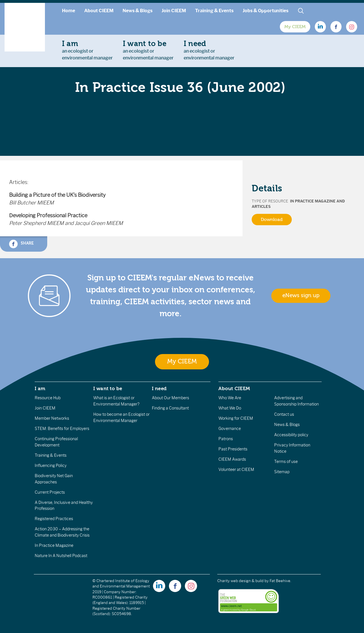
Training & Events (214, 11)
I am (40, 388)
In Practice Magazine (54, 545)
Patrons (226, 439)
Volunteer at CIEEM (236, 469)
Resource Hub (48, 398)
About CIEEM (99, 11)
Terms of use (286, 462)
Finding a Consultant (170, 408)
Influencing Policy (51, 466)
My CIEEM (295, 27)
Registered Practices (54, 519)
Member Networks (52, 418)
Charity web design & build (240, 581)
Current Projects (50, 492)
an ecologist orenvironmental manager (87, 50)
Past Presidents (233, 449)
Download (272, 220)
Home (69, 11)
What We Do (230, 408)
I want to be (108, 388)
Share (21, 244)
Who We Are (230, 398)
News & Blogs (137, 11)
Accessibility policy (291, 435)
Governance (230, 429)
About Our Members (170, 398)
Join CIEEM (174, 11)
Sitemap (282, 472)
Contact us (284, 414)
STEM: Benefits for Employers (62, 429)
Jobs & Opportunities (265, 11)
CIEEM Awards (232, 459)
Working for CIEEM (236, 418)
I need (159, 388)
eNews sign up (301, 295)
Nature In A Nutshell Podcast (61, 556)
